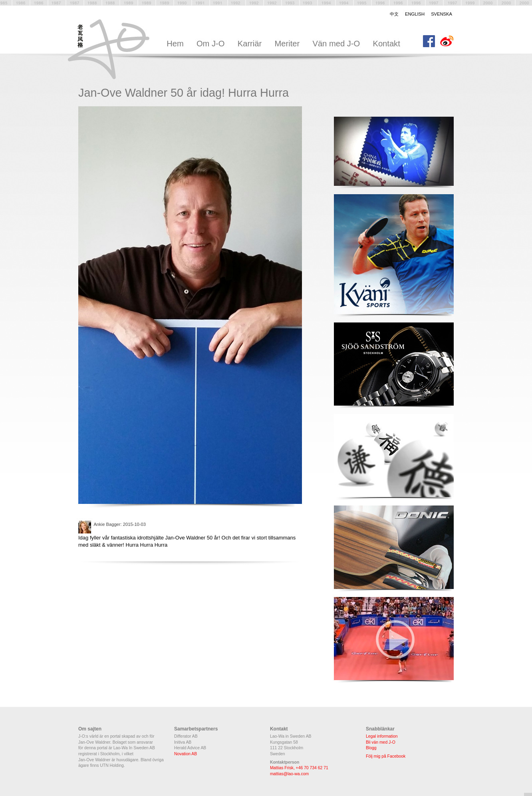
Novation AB (186, 754)
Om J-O (211, 44)
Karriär (250, 44)
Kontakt (386, 44)
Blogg (371, 748)
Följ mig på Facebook (386, 756)
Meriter (287, 44)
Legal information (382, 736)
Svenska (442, 14)
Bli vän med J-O (381, 742)
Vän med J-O (336, 44)
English (415, 14)
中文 (394, 14)
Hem (175, 44)
